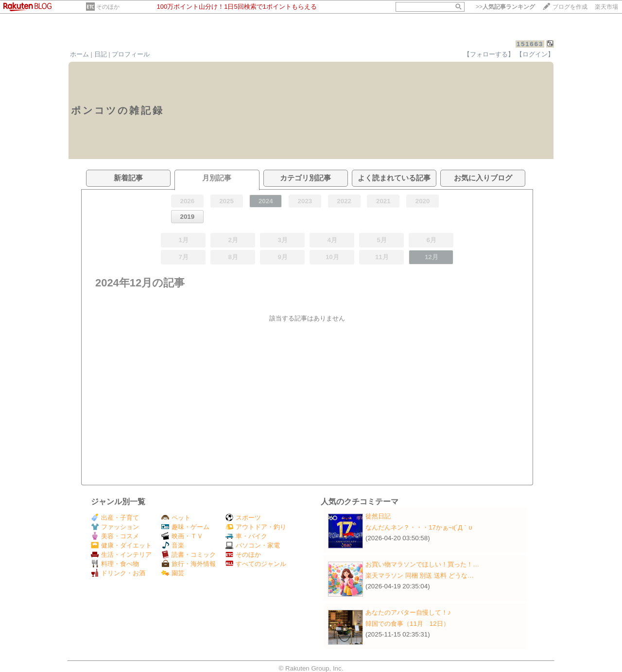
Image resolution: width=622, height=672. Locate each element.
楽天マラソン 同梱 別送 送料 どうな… (420, 575)
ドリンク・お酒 (118, 573)
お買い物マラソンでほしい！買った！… (422, 564)
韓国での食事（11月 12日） (407, 624)
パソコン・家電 (253, 545)
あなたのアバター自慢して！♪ (408, 612)
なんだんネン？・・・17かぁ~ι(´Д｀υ (419, 527)
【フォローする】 (489, 54)
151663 (530, 44)
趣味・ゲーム (185, 527)
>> (505, 7)
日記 (101, 54)
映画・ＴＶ (182, 536)
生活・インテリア (121, 555)
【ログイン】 (535, 54)
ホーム (79, 54)
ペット (176, 518)
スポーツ (243, 518)
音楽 (173, 545)
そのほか (108, 7)
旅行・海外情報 (189, 564)
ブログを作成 (570, 7)
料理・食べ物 (115, 564)
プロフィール (131, 54)
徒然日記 (378, 516)
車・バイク (246, 536)
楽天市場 (606, 7)
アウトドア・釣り (256, 527)
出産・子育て (115, 518)
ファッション (115, 527)
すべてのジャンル (256, 564)
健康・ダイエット (121, 545)
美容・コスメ (115, 536)
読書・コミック (189, 555)
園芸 (173, 573)
